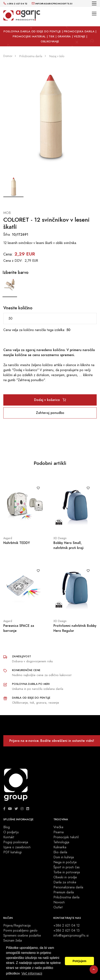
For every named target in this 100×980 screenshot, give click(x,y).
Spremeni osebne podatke (22, 936)
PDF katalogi (12, 852)
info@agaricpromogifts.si (71, 936)
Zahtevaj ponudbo (50, 413)
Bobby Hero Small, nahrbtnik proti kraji (69, 545)
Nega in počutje (65, 862)
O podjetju (11, 832)
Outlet (58, 907)
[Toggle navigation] (94, 3)
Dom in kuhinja (64, 857)
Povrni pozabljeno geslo (20, 931)
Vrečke (58, 827)
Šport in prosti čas (67, 867)
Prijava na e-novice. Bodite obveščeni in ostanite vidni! (52, 741)
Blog (7, 827)
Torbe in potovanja (67, 872)
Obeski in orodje (65, 877)
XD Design (60, 538)
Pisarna (59, 832)
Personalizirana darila (68, 887)
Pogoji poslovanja (16, 842)
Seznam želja (13, 941)
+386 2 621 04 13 (67, 931)
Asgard (8, 538)
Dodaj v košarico (50, 400)
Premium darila (64, 892)
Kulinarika (60, 847)
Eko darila (60, 852)
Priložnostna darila (66, 897)
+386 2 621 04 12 (67, 926)
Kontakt (9, 837)
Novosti (59, 902)
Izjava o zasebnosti (17, 847)
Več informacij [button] (32, 973)
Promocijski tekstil (66, 837)
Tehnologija (61, 842)
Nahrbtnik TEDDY (17, 543)
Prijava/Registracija (17, 926)
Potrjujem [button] (79, 961)
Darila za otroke (65, 882)
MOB (7, 213)
